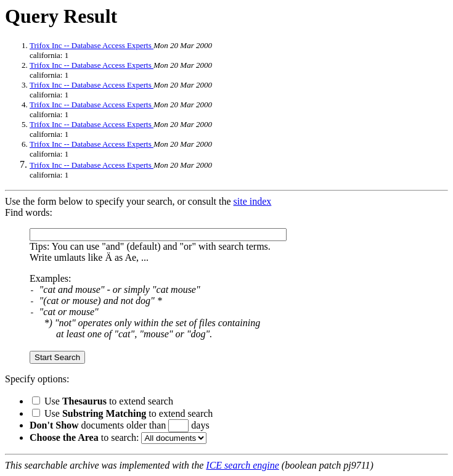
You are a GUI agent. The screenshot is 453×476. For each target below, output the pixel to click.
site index (253, 201)
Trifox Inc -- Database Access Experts (92, 45)
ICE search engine (242, 465)
